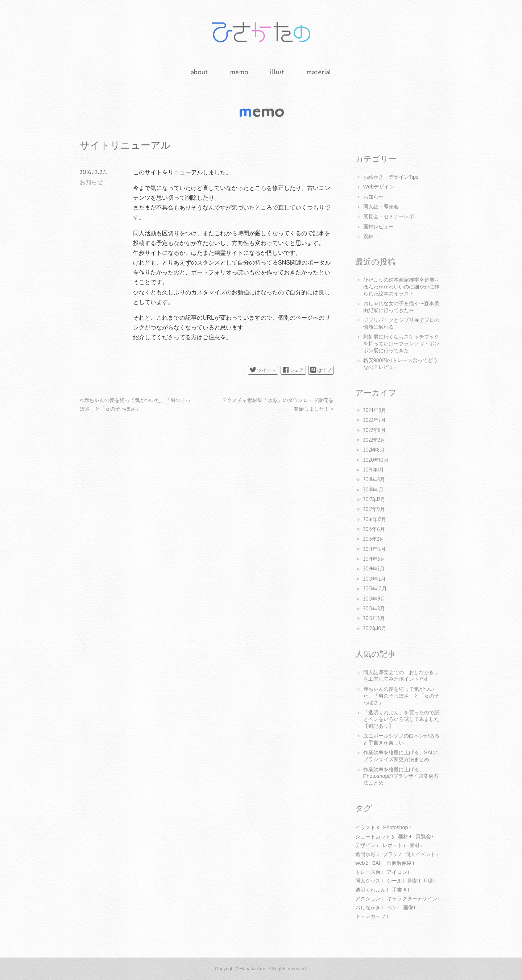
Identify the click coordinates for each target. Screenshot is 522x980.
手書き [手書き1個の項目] (401, 890)
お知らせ (91, 182)
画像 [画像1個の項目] (409, 908)
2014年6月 (374, 559)
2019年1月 (374, 470)
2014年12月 (374, 549)
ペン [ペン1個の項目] (393, 908)
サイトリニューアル (125, 145)
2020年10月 (376, 460)
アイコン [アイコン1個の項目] (398, 872)
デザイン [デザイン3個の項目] (367, 846)
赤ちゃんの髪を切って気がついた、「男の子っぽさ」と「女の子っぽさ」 (401, 696)
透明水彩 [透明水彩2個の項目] (367, 855)
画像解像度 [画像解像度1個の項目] (400, 863)
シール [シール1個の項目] (395, 881)
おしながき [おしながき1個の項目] (369, 908)
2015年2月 (374, 539)
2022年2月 (374, 440)
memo (239, 72)
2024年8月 (375, 410)
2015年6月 (374, 529)
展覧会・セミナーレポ (389, 216)
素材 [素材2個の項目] (416, 846)
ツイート (263, 370)
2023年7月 (374, 420)
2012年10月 (375, 629)
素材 (368, 236)
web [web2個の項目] (362, 863)
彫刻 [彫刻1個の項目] (414, 881)
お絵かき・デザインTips (391, 177)
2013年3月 (374, 618)
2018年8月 (374, 480)
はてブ (321, 370)
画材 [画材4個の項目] (405, 837)
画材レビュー (378, 227)
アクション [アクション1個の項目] (369, 899)
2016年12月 (375, 520)
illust (277, 72)
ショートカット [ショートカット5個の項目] (375, 837)
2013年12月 (374, 579)
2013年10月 (375, 589)
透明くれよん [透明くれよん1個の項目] (372, 890)
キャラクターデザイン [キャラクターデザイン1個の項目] (413, 899)
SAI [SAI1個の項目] (377, 863)
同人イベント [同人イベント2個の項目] (422, 855)
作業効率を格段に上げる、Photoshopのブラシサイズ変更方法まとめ (401, 776)
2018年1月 (373, 490)
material (319, 72)
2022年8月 (374, 430)
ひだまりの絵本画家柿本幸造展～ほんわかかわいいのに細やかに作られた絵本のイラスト (401, 286)
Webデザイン (379, 187)
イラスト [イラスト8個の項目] (367, 828)
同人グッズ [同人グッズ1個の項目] (369, 881)
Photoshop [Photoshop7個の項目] (397, 828)
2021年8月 (374, 450)
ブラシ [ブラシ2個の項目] (392, 855)
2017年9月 (374, 509)
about (199, 72)
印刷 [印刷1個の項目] (430, 881)
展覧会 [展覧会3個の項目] (425, 837)
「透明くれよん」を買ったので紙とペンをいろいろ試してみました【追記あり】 (401, 719)
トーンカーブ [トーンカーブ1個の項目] (372, 917)
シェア (293, 370)
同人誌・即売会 (381, 207)
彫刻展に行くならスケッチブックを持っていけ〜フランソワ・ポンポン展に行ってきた (401, 343)
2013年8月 (374, 609)
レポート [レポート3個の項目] (394, 846)
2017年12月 (374, 500)
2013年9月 (374, 599)
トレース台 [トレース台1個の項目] (369, 872)
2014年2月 (374, 569)
